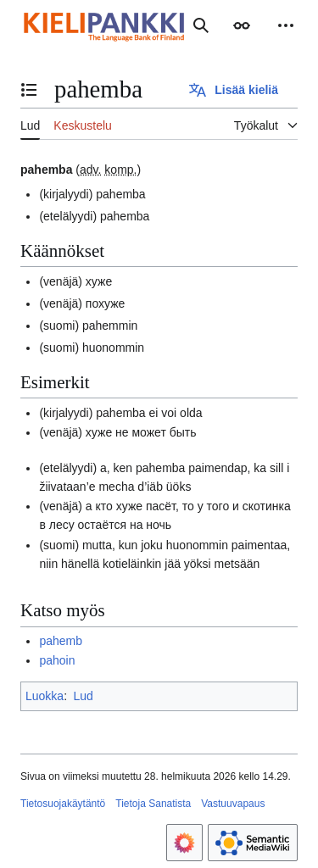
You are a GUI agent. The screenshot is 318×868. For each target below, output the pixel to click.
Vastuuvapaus (233, 804)
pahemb (61, 641)
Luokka (45, 696)
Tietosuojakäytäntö (63, 804)
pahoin (57, 660)
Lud (83, 696)
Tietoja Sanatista (153, 804)
